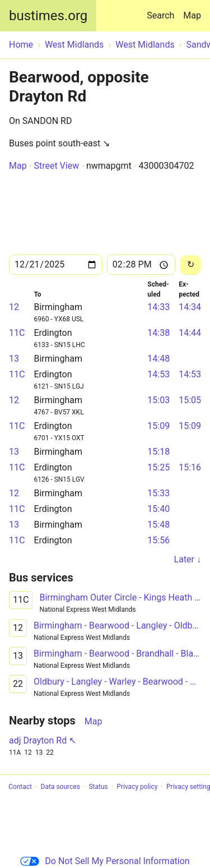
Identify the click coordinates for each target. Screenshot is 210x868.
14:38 (158, 333)
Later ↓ (188, 559)
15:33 (158, 493)
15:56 (158, 540)
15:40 (158, 509)
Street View (56, 166)
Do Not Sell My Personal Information (105, 861)
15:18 (158, 452)
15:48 (158, 525)
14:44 (190, 333)
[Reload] (190, 265)
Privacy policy (137, 787)
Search (163, 10)
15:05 (190, 400)
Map (192, 15)
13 (14, 359)
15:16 (190, 467)
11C (17, 333)
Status (98, 787)
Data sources (60, 787)
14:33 (158, 307)
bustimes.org (48, 16)
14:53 (158, 374)
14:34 (190, 307)
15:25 (158, 467)
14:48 (158, 359)
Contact (20, 787)
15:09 (158, 426)
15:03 (158, 400)
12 (14, 307)
